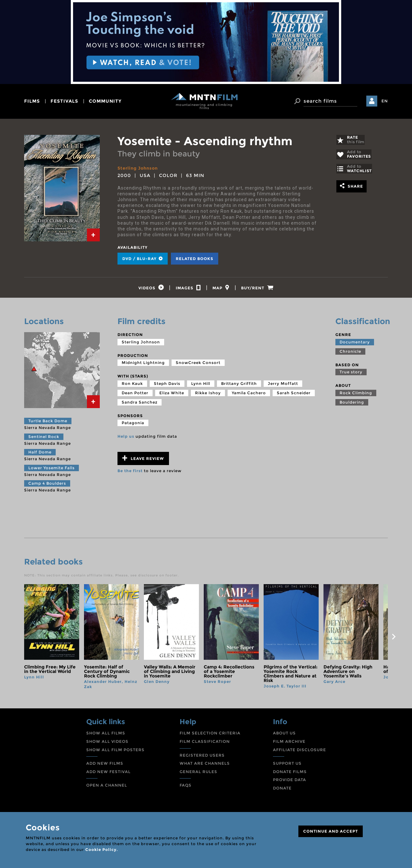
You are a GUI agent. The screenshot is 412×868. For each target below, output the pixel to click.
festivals (64, 101)
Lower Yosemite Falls (51, 469)
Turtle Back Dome (48, 423)
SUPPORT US (287, 765)
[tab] (93, 235)
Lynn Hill (201, 385)
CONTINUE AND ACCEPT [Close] (331, 831)
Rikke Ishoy (208, 394)
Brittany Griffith (239, 385)
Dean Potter (135, 394)
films (32, 101)
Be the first (130, 473)
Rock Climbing (356, 394)
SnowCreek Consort (198, 364)
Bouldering (352, 404)
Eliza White (172, 394)
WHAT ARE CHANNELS (205, 765)
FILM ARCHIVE (289, 743)
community (105, 101)
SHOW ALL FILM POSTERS (115, 751)
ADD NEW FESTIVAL (108, 774)
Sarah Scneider (294, 394)
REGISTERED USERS (202, 757)
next (394, 639)
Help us (126, 438)
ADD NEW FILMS (105, 765)
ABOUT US (284, 735)
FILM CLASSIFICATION (205, 743)
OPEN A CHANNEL (107, 787)
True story (351, 374)
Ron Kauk (132, 385)
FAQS (186, 787)
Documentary (355, 344)
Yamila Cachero (249, 394)
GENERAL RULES (198, 774)
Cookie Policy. (102, 849)
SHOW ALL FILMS (106, 735)
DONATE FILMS (290, 774)
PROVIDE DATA (290, 782)
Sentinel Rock (44, 438)
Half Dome (40, 454)
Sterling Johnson (139, 168)
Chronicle (350, 353)
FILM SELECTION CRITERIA (210, 735)
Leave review (143, 460)
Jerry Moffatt (283, 385)
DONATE (282, 790)
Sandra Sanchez (140, 404)
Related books (195, 259)
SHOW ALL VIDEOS (107, 743)
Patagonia (133, 425)
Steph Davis (167, 385)
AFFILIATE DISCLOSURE (300, 751)
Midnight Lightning (143, 364)
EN (385, 101)
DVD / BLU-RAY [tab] (143, 259)
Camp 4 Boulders (47, 485)
